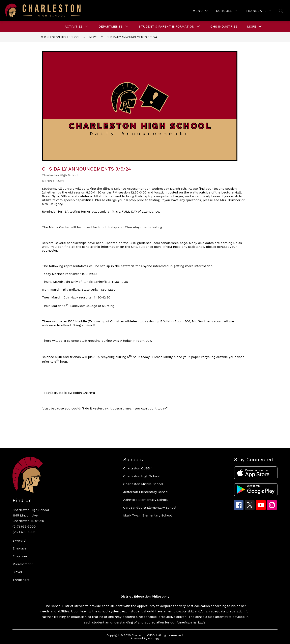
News (93, 37)
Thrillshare (21, 580)
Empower (20, 556)
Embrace (20, 548)
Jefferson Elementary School (146, 492)
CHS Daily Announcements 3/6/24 (132, 37)
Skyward (19, 541)
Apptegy (154, 638)
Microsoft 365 (23, 564)
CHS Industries (224, 26)
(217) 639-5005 (24, 532)
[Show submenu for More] (252, 27)
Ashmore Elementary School (146, 500)
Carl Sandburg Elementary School (150, 508)
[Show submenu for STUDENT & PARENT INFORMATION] (167, 27)
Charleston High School (61, 37)
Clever (17, 572)
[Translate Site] (258, 11)
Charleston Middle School (143, 484)
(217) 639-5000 (24, 526)
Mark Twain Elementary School (148, 515)
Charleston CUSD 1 (138, 468)
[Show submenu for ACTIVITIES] (74, 27)
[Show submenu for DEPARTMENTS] (111, 27)
